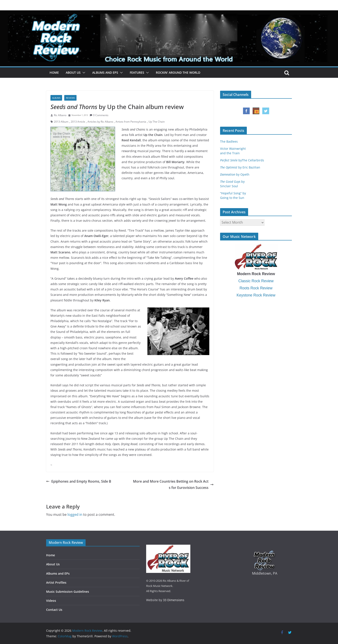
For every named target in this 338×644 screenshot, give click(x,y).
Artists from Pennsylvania (131, 122)
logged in (75, 515)
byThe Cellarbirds (242, 160)
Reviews (70, 98)
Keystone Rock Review (256, 295)
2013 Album (61, 122)
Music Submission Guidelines (68, 592)
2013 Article (78, 122)
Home (54, 73)
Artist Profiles (56, 582)
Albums (56, 98)
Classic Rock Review (256, 281)
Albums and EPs (105, 73)
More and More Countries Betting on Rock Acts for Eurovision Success (173, 484)
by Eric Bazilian (240, 167)
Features (137, 73)
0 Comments (99, 115)
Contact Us (54, 610)
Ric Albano (60, 115)
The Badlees (229, 141)
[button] (83, 73)
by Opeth (235, 174)
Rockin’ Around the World (178, 73)
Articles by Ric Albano (100, 122)
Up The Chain (157, 122)
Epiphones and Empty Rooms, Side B (79, 481)
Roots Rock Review (256, 288)
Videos (51, 601)
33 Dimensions (174, 600)
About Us (73, 73)
